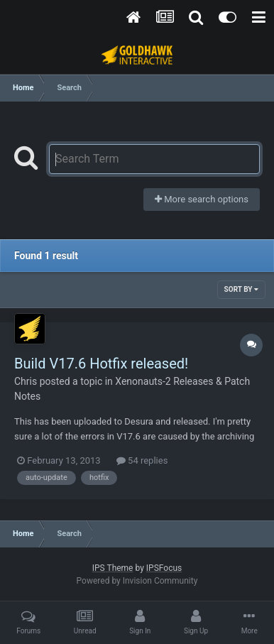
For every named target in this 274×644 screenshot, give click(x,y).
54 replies (142, 460)
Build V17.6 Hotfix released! (101, 364)
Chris (26, 381)
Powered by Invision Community (137, 581)
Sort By (241, 289)
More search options (202, 199)
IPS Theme (113, 568)
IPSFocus (164, 568)
